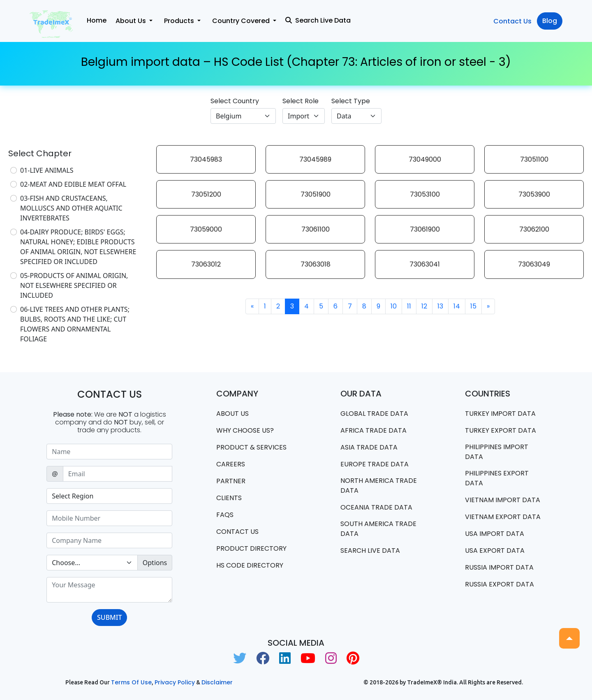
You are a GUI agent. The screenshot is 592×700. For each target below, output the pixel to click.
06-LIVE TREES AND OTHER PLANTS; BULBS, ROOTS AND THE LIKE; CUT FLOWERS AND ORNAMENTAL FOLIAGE (75, 324)
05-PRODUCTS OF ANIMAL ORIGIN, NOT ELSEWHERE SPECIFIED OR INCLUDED (74, 285)
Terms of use (131, 682)
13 (440, 306)
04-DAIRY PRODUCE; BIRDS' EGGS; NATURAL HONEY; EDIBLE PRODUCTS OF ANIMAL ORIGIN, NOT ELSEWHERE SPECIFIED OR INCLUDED (78, 247)
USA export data (495, 550)
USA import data (495, 534)
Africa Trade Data (373, 430)
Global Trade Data (374, 414)
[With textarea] (109, 590)
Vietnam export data (503, 517)
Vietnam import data (503, 500)
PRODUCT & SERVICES (251, 447)
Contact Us (512, 21)
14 (457, 306)
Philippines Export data (497, 478)
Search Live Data (318, 20)
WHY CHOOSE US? (245, 430)
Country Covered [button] (242, 21)
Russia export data (499, 584)
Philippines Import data (497, 452)
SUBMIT (109, 617)
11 (409, 306)
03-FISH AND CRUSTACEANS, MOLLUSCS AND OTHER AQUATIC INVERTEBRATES (71, 208)
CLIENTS (229, 498)
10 (394, 306)
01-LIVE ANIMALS (47, 170)
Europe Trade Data (375, 464)
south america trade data (378, 529)
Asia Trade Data (369, 447)
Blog (550, 21)
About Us (232, 414)
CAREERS (231, 464)
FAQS (225, 515)
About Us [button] (132, 21)
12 (424, 306)
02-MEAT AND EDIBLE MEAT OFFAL (73, 184)
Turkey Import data (500, 414)
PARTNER (231, 481)
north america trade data (379, 486)
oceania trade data (376, 507)
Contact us (237, 532)
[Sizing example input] (109, 452)
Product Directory (251, 548)
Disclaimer (217, 682)
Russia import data (499, 567)
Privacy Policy (175, 682)
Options (155, 563)
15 (473, 306)
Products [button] (180, 21)
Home (97, 20)
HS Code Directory (250, 565)
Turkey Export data (501, 430)
